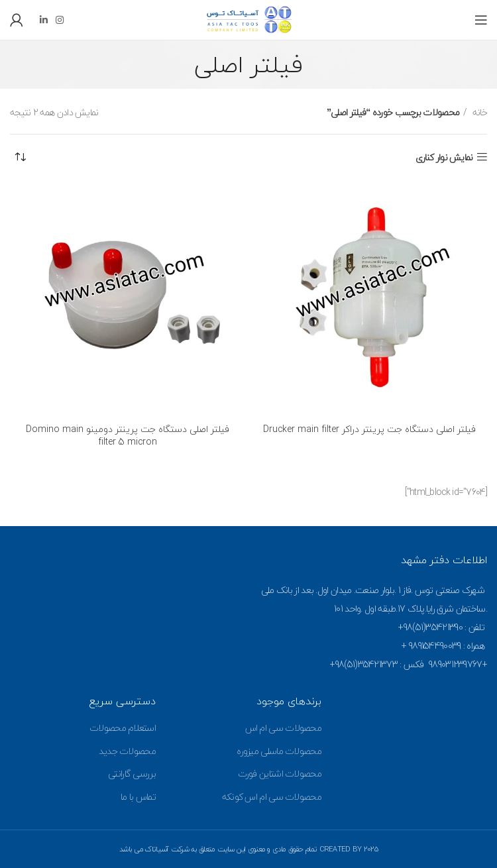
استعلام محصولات (123, 728)
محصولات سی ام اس (284, 728)
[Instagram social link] (59, 20)
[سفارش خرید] (20, 158)
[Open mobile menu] (481, 20)
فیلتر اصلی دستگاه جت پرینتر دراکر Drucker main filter (369, 429)
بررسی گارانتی (132, 774)
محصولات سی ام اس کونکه (272, 797)
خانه (479, 113)
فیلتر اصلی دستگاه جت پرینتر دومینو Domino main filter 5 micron (128, 436)
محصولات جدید (127, 751)
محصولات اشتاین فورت (280, 774)
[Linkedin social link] (43, 20)
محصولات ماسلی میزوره (279, 751)
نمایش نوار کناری (444, 157)
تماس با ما (138, 797)
